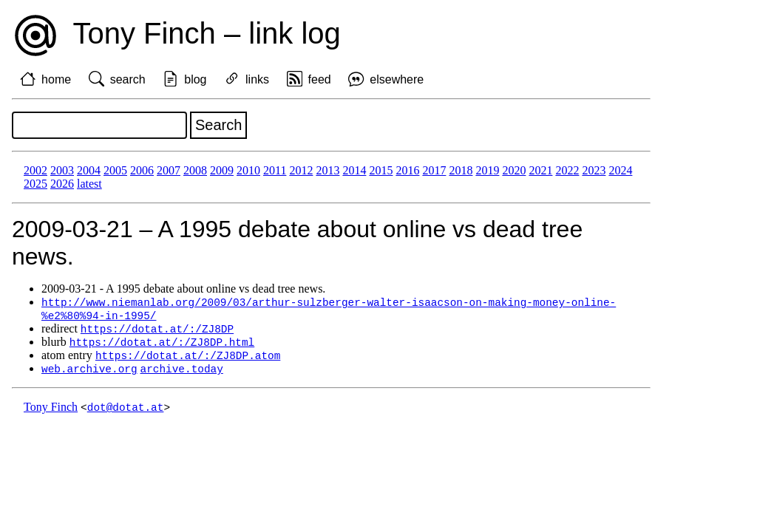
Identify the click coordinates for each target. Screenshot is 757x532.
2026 (62, 184)
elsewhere (397, 79)
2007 (169, 170)
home (56, 79)
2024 (620, 170)
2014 (354, 170)
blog (195, 79)
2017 (434, 170)
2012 (301, 170)
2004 (89, 170)
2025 (35, 184)
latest (89, 184)
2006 (142, 170)
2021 (540, 170)
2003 (62, 170)
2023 (594, 170)
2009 (222, 170)
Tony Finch (51, 412)
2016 (407, 170)
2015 (381, 170)
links (257, 79)
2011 (275, 170)
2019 (487, 170)
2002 (35, 170)
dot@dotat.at (126, 412)
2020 (514, 170)
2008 (195, 170)
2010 (248, 170)
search (128, 79)
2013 (327, 170)
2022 (567, 170)
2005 (115, 170)
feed (320, 79)
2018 (461, 170)
